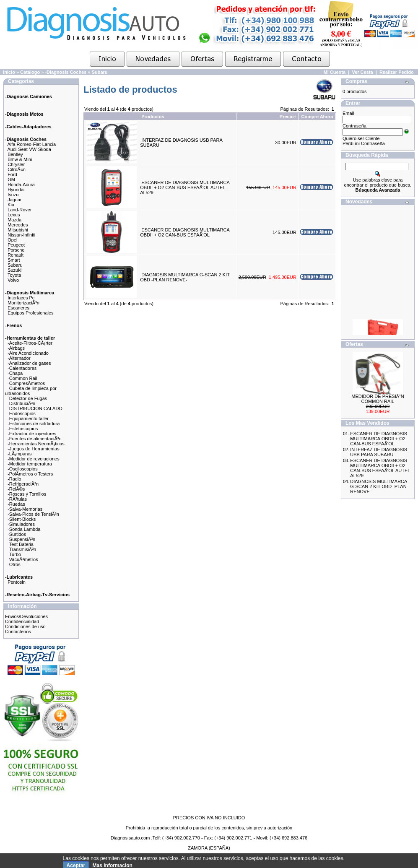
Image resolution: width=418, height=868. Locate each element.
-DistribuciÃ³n (21, 403)
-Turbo (14, 554)
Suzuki (14, 270)
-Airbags (16, 348)
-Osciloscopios (23, 469)
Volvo (13, 280)
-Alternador (19, 358)
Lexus (14, 215)
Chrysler (16, 164)
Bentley (15, 154)
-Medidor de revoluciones (34, 459)
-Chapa (15, 373)
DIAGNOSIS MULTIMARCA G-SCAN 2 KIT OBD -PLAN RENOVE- (185, 277)
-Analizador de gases (29, 363)
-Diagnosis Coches (66, 72)
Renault (16, 255)
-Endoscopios (22, 413)
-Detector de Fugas (27, 398)
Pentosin (17, 582)
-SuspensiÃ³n (21, 539)
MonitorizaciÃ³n (23, 303)
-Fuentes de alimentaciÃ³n (34, 439)
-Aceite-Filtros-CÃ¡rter (30, 343)
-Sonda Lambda (24, 529)
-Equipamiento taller (28, 418)
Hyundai (16, 190)
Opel (12, 240)
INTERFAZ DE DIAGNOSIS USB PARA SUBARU (379, 452)
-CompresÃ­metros (26, 383)
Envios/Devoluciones (26, 616)
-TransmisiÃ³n (22, 549)
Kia (11, 205)
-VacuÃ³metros (23, 559)
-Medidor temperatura (30, 464)
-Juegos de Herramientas (34, 449)
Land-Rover (19, 210)
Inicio (9, 72)
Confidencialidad (22, 621)
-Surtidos (17, 534)
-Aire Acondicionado (28, 353)
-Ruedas (16, 504)
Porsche (16, 250)
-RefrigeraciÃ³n (23, 484)
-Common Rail (22, 378)
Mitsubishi (18, 230)
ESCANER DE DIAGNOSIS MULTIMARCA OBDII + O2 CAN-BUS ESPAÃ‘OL (185, 232)
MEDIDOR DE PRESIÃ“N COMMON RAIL (378, 399)
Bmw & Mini (20, 159)
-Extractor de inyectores (32, 434)
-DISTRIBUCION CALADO (35, 408)
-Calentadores (22, 368)
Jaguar (15, 200)
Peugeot (16, 245)
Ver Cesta (362, 72)
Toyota (14, 275)
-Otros (14, 564)
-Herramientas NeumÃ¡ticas (36, 444)
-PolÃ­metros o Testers (30, 474)
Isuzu (13, 195)
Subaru (100, 72)
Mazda (14, 220)
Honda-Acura (21, 185)
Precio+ (288, 117)
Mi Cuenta (335, 72)
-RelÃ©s (16, 489)
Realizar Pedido (397, 72)
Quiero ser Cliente (361, 138)
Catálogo (30, 72)
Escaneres (18, 308)
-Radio (14, 479)
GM (11, 179)
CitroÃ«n (17, 169)
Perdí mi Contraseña (364, 143)
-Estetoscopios (23, 429)
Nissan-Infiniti (21, 235)
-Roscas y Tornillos (27, 494)
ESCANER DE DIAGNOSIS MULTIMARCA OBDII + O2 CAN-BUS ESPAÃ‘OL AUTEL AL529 (185, 187)
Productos (153, 117)
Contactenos (18, 632)
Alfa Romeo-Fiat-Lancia (32, 144)
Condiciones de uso (25, 626)
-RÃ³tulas (17, 499)
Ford (12, 174)
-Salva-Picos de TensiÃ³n (33, 514)
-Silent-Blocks (22, 519)
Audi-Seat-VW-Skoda (29, 149)
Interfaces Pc (21, 298)
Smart (14, 260)
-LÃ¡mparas (19, 454)
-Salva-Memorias (25, 509)
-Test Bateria (21, 544)
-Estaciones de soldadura (34, 424)
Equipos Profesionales (30, 313)
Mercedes (18, 225)
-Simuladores (21, 524)
